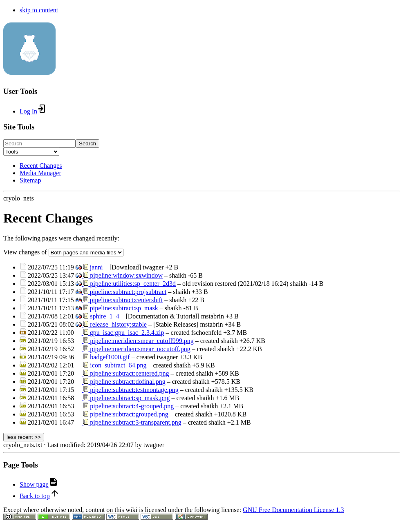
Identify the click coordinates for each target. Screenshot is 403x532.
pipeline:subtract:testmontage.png (134, 390)
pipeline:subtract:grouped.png (129, 414)
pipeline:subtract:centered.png (129, 373)
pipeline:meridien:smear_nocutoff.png (140, 349)
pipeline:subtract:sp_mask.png (130, 398)
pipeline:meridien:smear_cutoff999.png (142, 341)
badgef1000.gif (110, 357)
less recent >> (24, 437)
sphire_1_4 (104, 316)
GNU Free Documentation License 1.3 (293, 510)
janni (96, 267)
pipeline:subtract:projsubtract (128, 292)
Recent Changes (41, 166)
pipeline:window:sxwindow (126, 275)
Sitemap (30, 180)
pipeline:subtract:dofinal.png (128, 382)
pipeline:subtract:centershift (126, 300)
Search (87, 144)
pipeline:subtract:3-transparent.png (135, 422)
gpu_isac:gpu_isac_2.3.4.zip (127, 333)
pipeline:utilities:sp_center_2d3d (133, 284)
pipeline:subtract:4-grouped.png (132, 406)
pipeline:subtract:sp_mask (124, 308)
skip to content (39, 10)
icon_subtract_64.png (118, 365)
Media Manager (40, 173)
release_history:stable (118, 324)
